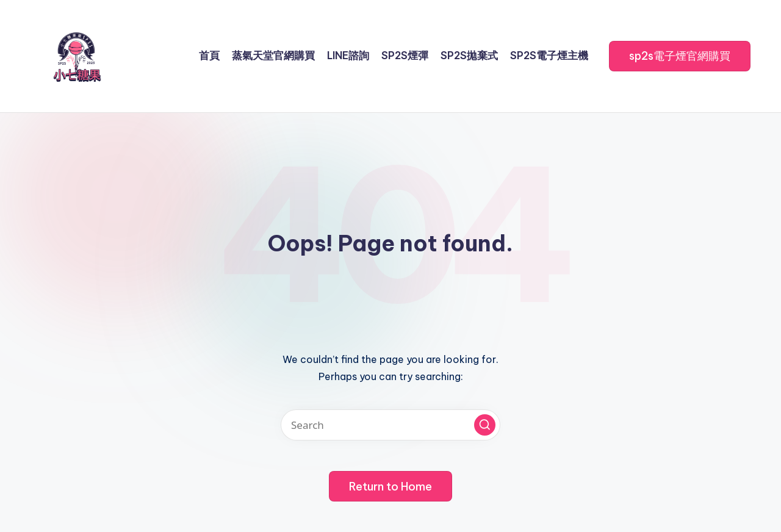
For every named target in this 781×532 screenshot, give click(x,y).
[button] (680, 56)
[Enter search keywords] (390, 425)
